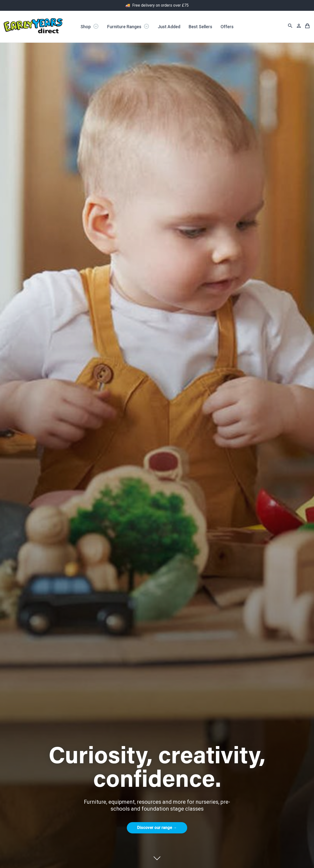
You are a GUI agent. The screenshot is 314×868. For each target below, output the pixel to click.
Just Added (169, 27)
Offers (227, 27)
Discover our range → (157, 828)
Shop (90, 26)
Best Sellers (200, 27)
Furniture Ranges (128, 26)
